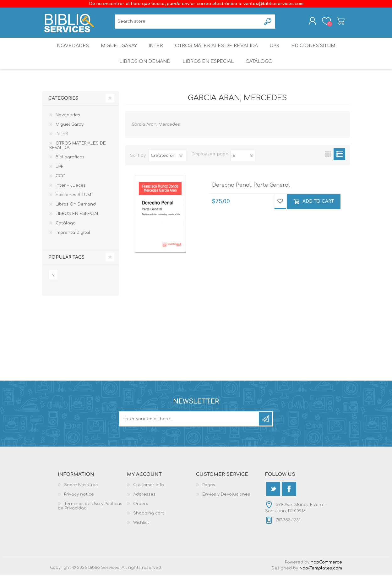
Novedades (67, 52)
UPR (277, 52)
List (339, 167)
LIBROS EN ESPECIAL (207, 72)
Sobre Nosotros (81, 498)
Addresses (144, 508)
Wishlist (141, 536)
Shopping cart (335, 23)
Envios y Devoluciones (226, 508)
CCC (60, 189)
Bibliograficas (70, 170)
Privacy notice (79, 508)
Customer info (149, 498)
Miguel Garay (115, 52)
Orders (141, 517)
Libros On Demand (143, 72)
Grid (328, 167)
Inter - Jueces (71, 199)
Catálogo (261, 72)
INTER (155, 52)
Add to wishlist (280, 215)
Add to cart (318, 215)
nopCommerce (326, 575)
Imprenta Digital (73, 246)
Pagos (209, 498)
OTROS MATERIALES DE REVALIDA (217, 52)
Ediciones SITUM (319, 52)
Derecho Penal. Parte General (251, 198)
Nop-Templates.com (321, 581)
